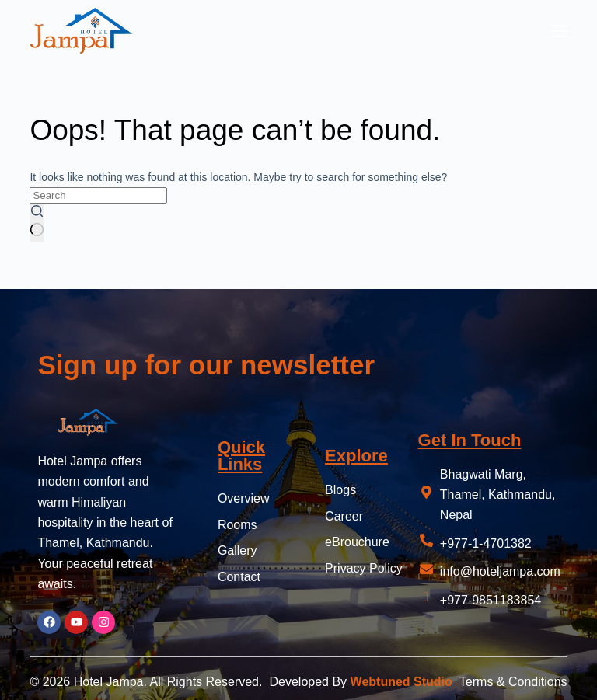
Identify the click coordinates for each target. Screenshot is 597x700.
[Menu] (560, 31)
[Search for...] (98, 195)
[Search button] (37, 223)
